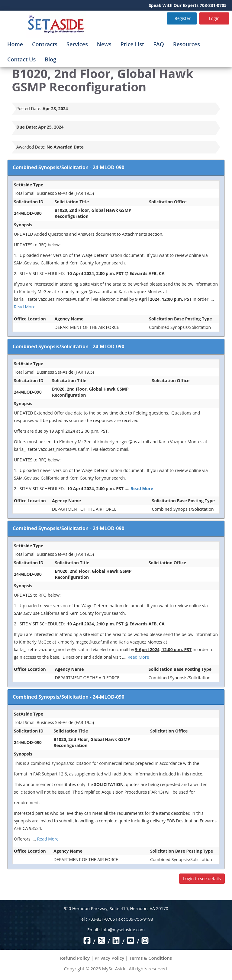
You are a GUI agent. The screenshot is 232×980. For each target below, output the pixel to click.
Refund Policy (75, 958)
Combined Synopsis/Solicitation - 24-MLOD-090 (69, 167)
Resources (187, 44)
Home (15, 44)
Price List (132, 44)
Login (214, 18)
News (104, 44)
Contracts (45, 44)
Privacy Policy (109, 958)
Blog (50, 59)
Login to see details (202, 878)
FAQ (159, 44)
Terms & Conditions (150, 958)
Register (183, 18)
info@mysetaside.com (123, 930)
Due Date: (27, 127)
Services (77, 44)
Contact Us (21, 59)
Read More (25, 307)
